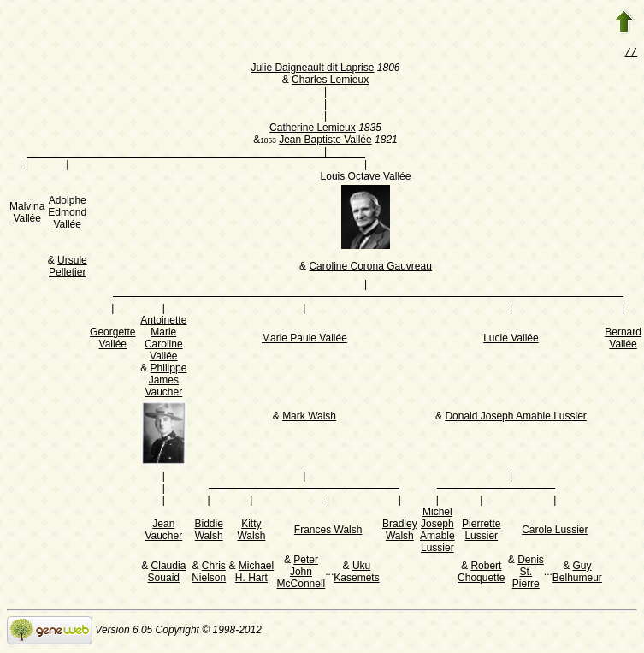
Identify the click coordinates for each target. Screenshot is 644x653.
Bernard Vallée (623, 340)
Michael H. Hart (254, 573)
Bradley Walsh (400, 531)
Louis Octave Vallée (366, 178)
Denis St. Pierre (528, 573)
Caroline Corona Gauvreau (370, 268)
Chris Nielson (209, 573)
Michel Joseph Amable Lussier (437, 531)
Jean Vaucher (163, 531)
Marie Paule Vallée (304, 340)
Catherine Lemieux (313, 129)
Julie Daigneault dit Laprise (312, 69)
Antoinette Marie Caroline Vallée (163, 340)
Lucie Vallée (511, 340)
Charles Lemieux (330, 81)
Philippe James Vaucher (165, 382)
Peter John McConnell (301, 573)
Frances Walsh (328, 531)
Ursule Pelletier (68, 268)
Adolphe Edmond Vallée (67, 214)
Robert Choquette (481, 573)
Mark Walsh (309, 418)
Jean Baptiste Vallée (325, 141)
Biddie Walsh (208, 531)
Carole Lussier (555, 531)
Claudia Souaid (167, 573)
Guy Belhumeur (577, 573)
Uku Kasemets (356, 573)
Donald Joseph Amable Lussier (515, 418)
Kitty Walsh (251, 531)
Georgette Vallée (112, 340)
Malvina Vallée (27, 214)
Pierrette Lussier (481, 531)
